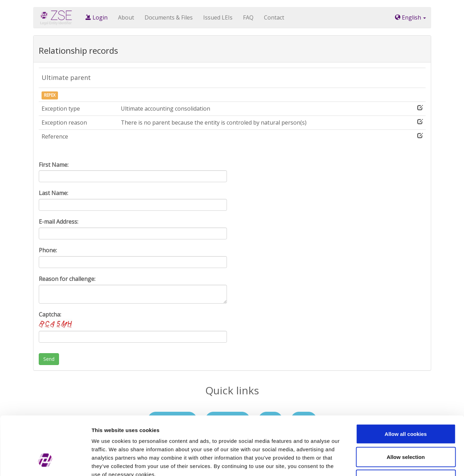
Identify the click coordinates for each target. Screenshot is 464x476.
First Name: (54, 165)
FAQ (248, 17)
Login (97, 17)
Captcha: (56, 320)
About (126, 17)
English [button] (410, 17)
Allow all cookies (406, 384)
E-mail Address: (58, 222)
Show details (366, 462)
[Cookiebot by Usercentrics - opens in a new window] (45, 462)
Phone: (48, 250)
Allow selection (406, 407)
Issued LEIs (218, 17)
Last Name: (53, 193)
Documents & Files (169, 17)
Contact (274, 17)
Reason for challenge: (67, 279)
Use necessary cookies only (406, 430)
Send (49, 359)
